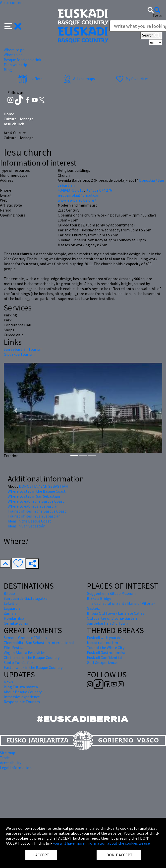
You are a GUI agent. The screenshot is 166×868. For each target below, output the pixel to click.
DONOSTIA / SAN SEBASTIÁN (43, 486)
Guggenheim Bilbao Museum (111, 593)
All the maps (79, 79)
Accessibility (11, 763)
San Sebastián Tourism (23, 349)
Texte (157, 15)
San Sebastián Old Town (107, 623)
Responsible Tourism (22, 702)
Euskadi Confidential (104, 657)
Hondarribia (14, 618)
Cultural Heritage (19, 119)
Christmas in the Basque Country (32, 657)
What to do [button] (13, 55)
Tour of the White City (106, 648)
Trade (5, 758)
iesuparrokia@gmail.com (79, 195)
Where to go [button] (14, 50)
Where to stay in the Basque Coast (37, 491)
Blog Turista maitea (21, 687)
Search (151, 36)
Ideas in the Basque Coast (29, 521)
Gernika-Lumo (16, 623)
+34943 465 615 (71, 190)
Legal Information (16, 768)
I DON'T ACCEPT (119, 855)
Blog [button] (8, 70)
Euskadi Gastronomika (106, 652)
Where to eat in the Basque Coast (36, 501)
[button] (13, 26)
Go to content (12, 2)
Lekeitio (11, 603)
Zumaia (10, 613)
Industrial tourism (102, 643)
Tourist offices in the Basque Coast (37, 511)
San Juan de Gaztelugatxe (26, 598)
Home (9, 114)
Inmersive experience (22, 697)
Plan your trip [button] (15, 65)
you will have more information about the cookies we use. (102, 843)
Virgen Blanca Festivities (25, 652)
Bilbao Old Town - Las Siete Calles (116, 613)
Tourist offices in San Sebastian (34, 516)
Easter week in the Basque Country (33, 667)
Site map (8, 753)
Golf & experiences (103, 662)
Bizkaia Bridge (99, 598)
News (8, 682)
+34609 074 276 (99, 190)
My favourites (132, 79)
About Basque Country (23, 692)
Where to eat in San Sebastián (33, 506)
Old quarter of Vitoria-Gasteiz (112, 618)
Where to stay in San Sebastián (34, 496)
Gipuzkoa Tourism (19, 354)
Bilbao (9, 593)
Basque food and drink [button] (22, 60)
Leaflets (30, 79)
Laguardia (12, 608)
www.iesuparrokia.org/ (77, 200)
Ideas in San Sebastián (27, 526)
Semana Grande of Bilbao (25, 638)
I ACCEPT (41, 855)
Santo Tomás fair (18, 662)
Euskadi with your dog (105, 638)
